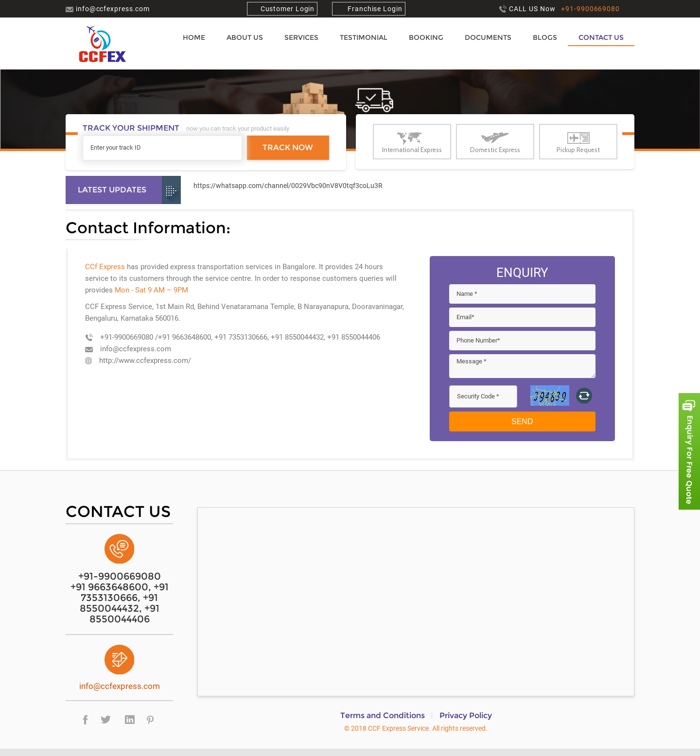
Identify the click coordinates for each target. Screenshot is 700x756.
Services (301, 37)
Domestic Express (495, 150)
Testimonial (364, 37)
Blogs (545, 37)
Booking (426, 37)
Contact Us (601, 37)
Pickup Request (578, 150)
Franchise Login (374, 9)
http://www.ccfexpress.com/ (138, 361)
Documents (488, 37)
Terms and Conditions (383, 715)
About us (245, 37)
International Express (412, 150)
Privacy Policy (466, 715)
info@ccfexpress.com (108, 9)
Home (194, 37)
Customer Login (288, 9)
